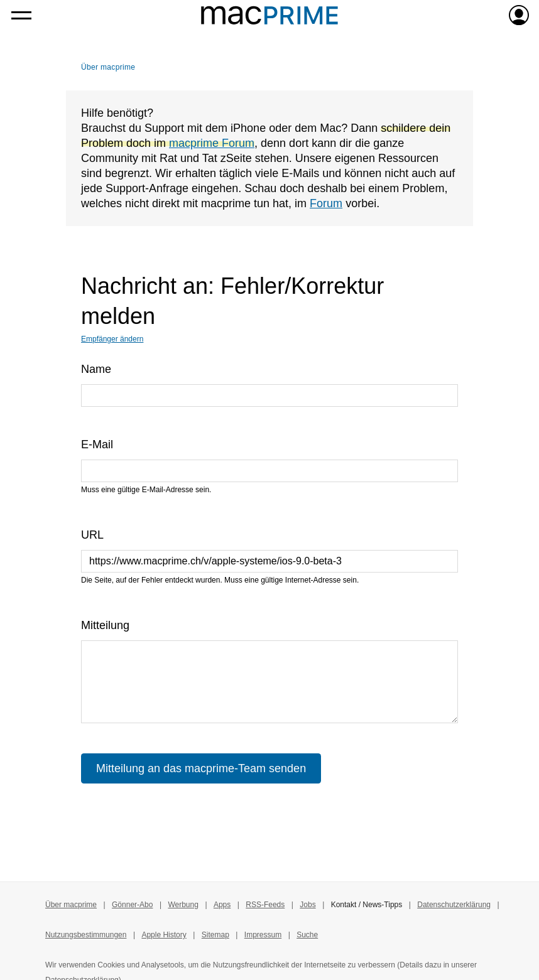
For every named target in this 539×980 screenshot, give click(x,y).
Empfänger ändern (112, 339)
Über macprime (108, 67)
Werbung (183, 905)
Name (96, 369)
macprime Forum (212, 143)
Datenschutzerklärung (454, 905)
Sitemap (215, 935)
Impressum (263, 935)
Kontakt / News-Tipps (367, 905)
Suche (307, 935)
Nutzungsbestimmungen (86, 935)
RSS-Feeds (265, 905)
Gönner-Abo (132, 905)
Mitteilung (105, 625)
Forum (326, 203)
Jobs (308, 905)
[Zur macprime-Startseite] (269, 15)
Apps (222, 905)
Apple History (164, 935)
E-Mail (97, 444)
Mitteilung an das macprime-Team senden (201, 768)
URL (92, 535)
